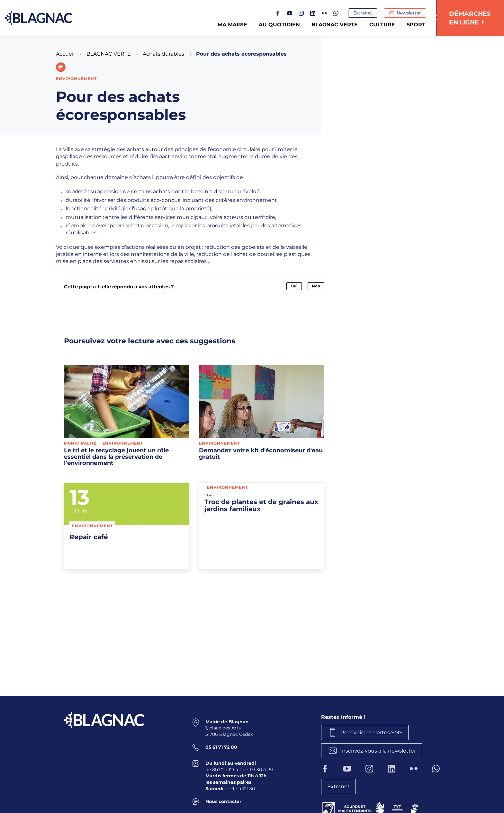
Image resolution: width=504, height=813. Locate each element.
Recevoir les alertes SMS (372, 732)
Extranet (363, 13)
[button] (61, 67)
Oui (294, 286)
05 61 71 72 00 (221, 747)
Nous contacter (223, 801)
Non (316, 286)
